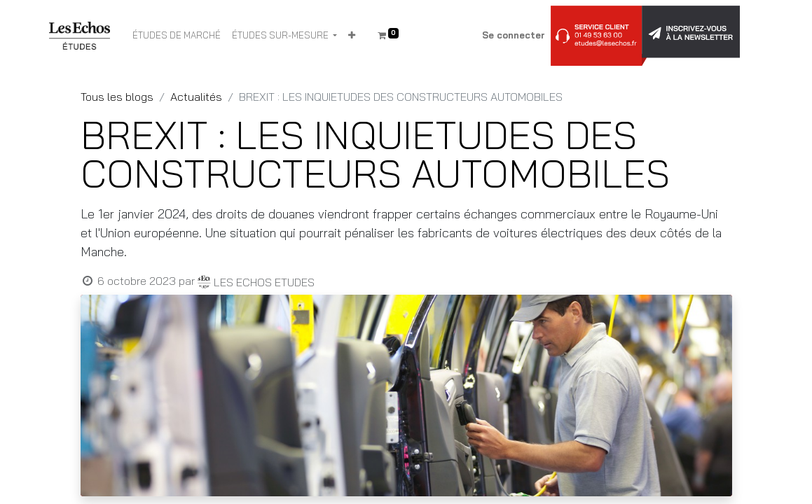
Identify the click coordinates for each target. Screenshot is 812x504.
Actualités (196, 97)
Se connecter (514, 35)
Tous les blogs (117, 97)
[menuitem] (177, 36)
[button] (352, 36)
